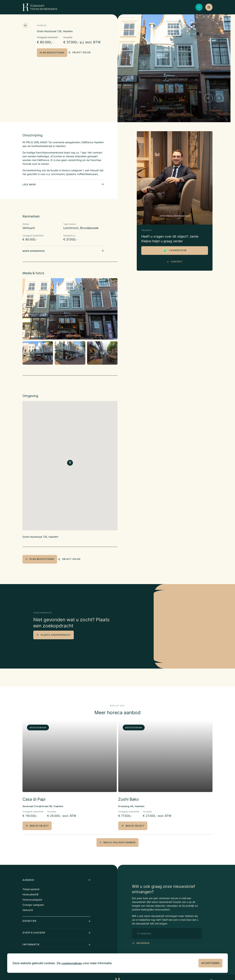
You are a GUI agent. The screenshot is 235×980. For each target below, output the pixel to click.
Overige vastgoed (33, 897)
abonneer (143, 936)
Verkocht (28, 903)
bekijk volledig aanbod (117, 835)
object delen (85, 52)
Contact (175, 262)
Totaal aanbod (31, 882)
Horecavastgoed (32, 892)
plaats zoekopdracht (56, 628)
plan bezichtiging (52, 53)
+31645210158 (175, 251)
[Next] (219, 98)
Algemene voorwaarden (85, 973)
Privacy (66, 973)
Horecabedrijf (30, 887)
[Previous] (208, 98)
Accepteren (210, 963)
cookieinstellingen (74, 963)
